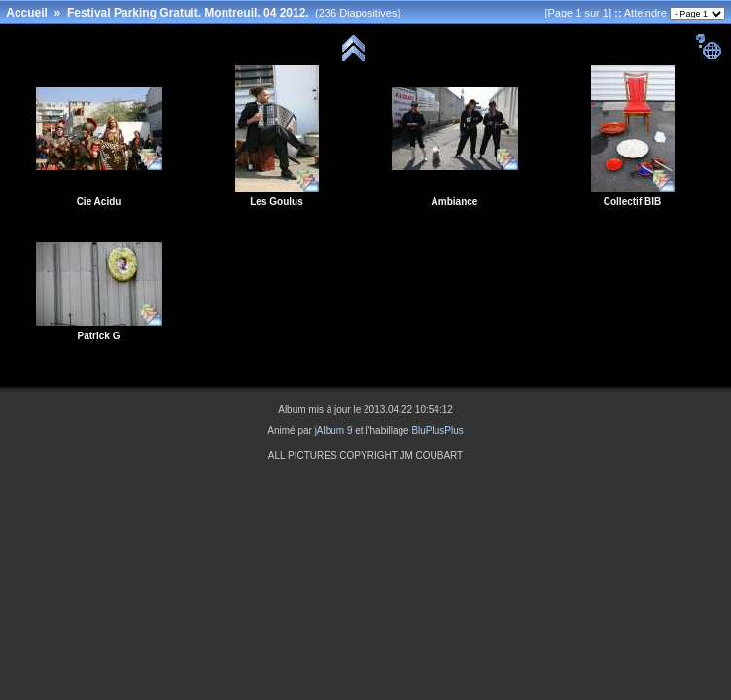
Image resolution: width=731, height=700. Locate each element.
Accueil (27, 13)
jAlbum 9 (334, 430)
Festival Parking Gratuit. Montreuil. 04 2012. (188, 13)
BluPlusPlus (437, 430)
